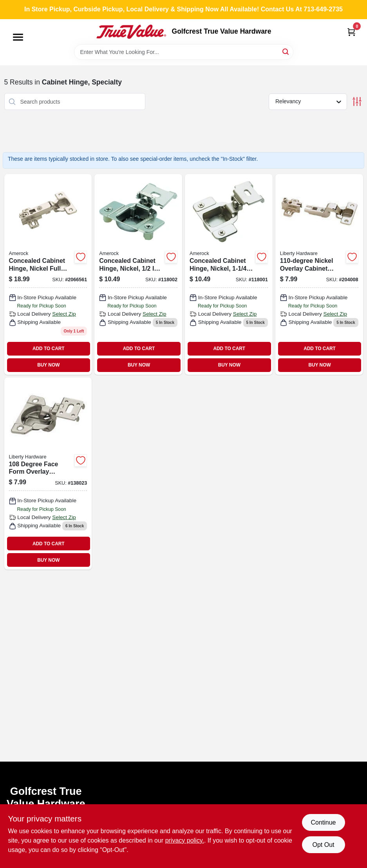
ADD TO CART (49, 349)
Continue (323, 822)
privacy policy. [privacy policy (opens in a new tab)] (185, 840)
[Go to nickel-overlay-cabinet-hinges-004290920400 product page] (319, 274)
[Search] (286, 51)
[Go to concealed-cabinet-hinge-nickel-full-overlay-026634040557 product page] (48, 274)
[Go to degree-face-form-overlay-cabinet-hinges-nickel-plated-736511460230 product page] (48, 474)
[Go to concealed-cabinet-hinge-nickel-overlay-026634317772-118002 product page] (138, 274)
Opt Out (323, 845)
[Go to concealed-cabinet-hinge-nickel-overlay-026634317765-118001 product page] (229, 274)
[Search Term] (184, 52)
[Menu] (18, 37)
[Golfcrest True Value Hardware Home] (131, 32)
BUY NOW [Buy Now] (48, 365)
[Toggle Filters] (357, 102)
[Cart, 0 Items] (351, 32)
